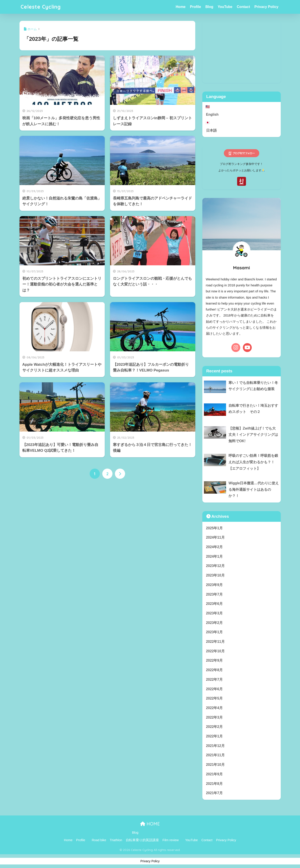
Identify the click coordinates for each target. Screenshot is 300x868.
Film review (171, 840)
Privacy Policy (266, 7)
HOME (150, 824)
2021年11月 (215, 755)
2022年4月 (215, 708)
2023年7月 (215, 594)
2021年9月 (215, 774)
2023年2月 (215, 623)
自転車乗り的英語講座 (142, 840)
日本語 (211, 130)
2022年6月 (215, 689)
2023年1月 (215, 632)
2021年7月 (215, 793)
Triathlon (116, 840)
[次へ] (120, 474)
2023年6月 (215, 604)
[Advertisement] (242, 52)
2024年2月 (215, 547)
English (212, 114)
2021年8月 (215, 784)
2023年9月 (215, 585)
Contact (243, 7)
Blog (209, 7)
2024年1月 (215, 556)
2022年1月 (215, 736)
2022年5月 (215, 698)
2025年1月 (215, 528)
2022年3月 (215, 717)
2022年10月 (215, 651)
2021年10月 (215, 765)
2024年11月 (215, 537)
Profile (195, 7)
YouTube (225, 7)
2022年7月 (215, 679)
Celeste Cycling (41, 7)
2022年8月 (215, 670)
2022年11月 (215, 642)
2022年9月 (215, 660)
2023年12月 (215, 566)
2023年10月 (215, 575)
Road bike (99, 840)
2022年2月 (215, 727)
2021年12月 (215, 746)
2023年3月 (215, 613)
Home (181, 7)
